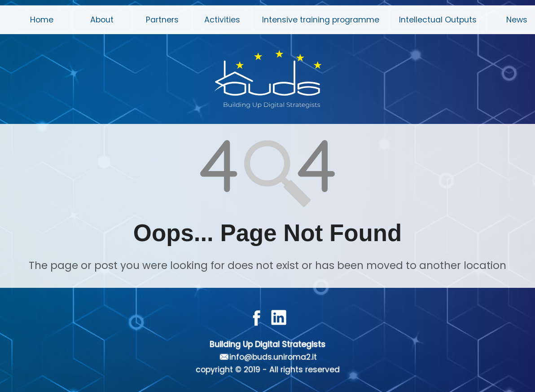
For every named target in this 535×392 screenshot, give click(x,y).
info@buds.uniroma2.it (273, 357)
